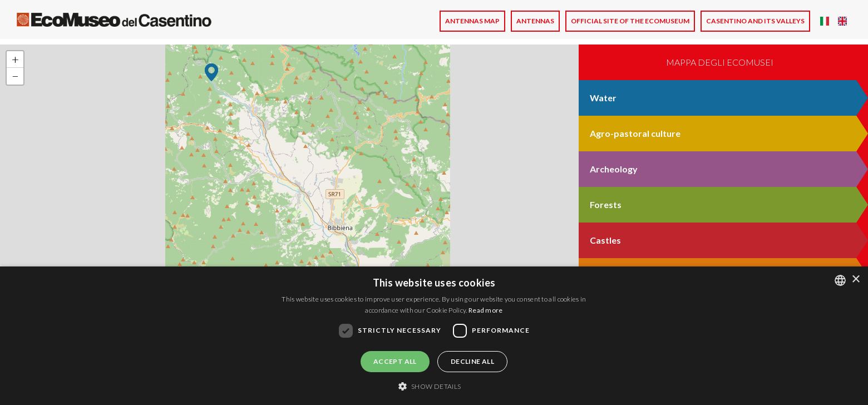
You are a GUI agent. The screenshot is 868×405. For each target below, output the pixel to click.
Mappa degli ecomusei (720, 62)
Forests (606, 204)
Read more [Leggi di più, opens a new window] (486, 310)
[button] (211, 72)
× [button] (855, 280)
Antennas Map (472, 21)
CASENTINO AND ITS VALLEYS (755, 21)
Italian (825, 21)
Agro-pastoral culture (635, 133)
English (842, 21)
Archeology (614, 169)
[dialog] (434, 336)
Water (603, 98)
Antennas (535, 21)
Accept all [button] (395, 361)
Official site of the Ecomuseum (630, 21)
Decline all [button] (472, 361)
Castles (605, 240)
